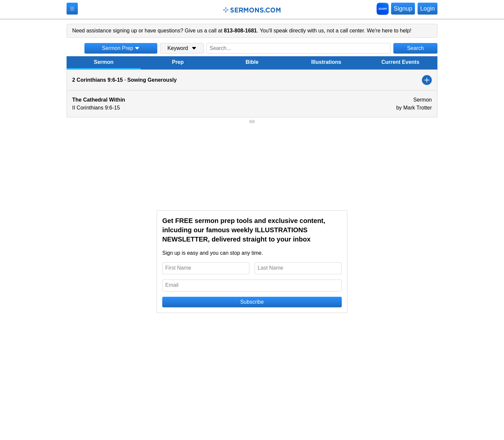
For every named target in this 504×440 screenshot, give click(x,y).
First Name (178, 268)
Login (428, 9)
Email (172, 285)
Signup (403, 9)
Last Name (270, 268)
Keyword (182, 48)
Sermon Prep (121, 48)
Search (415, 48)
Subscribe (252, 302)
